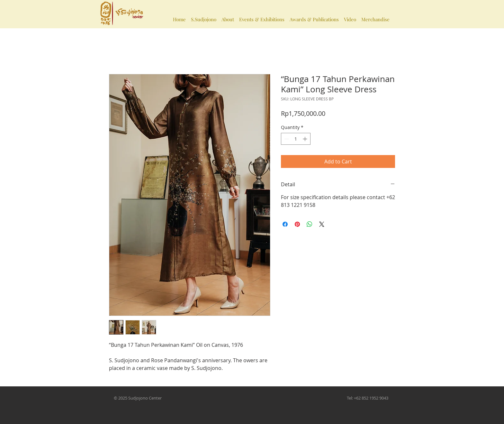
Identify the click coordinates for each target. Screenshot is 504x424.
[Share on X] (322, 224)
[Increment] (306, 139)
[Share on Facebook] (285, 224)
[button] (204, 16)
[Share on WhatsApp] (310, 224)
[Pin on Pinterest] (297, 224)
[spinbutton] (296, 139)
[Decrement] (286, 139)
